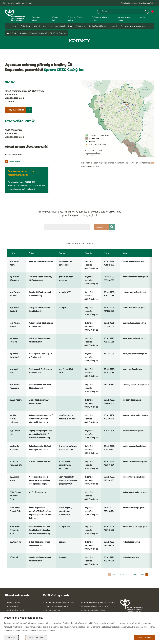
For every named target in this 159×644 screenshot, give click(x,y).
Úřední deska (25, 26)
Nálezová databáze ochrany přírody (96, 606)
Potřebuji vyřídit (13, 606)
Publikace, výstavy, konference (133, 26)
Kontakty (12, 26)
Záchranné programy (53, 610)
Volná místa (81, 26)
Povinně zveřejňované (98, 26)
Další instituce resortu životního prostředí (137, 3)
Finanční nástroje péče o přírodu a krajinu (60, 603)
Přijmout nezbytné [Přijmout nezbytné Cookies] (36, 638)
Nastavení (11, 638)
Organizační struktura (64, 26)
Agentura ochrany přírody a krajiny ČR (18, 3)
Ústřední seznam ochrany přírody (57, 606)
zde (152, 163)
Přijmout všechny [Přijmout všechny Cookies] (145, 638)
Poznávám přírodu (14, 603)
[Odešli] (146, 11)
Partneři (114, 26)
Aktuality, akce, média (43, 26)
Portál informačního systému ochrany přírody (99, 603)
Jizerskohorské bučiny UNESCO (95, 610)
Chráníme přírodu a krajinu (17, 610)
